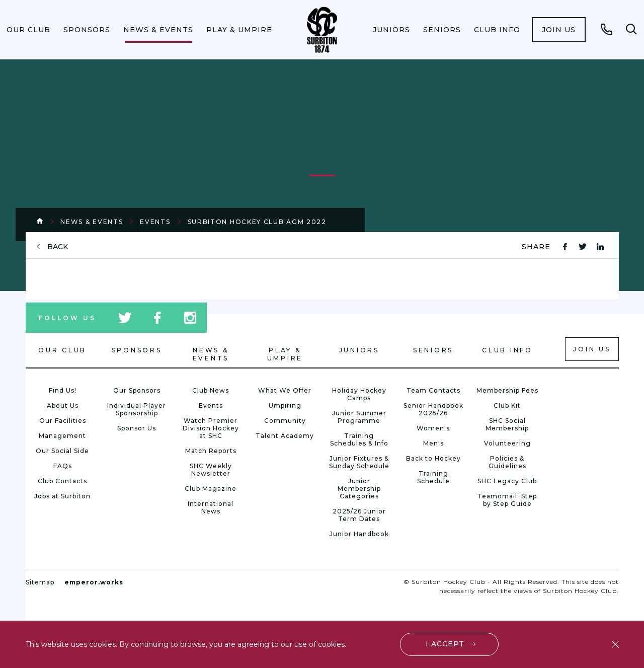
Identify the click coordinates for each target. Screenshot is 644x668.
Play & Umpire (239, 30)
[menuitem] (28, 30)
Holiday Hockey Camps (359, 394)
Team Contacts (433, 390)
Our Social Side (62, 451)
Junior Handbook (359, 534)
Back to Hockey (433, 458)
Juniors (391, 30)
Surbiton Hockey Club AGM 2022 (257, 222)
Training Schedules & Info (359, 439)
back (58, 247)
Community (285, 421)
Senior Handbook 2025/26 (433, 409)
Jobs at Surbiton (62, 496)
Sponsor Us (137, 428)
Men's (433, 443)
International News (211, 507)
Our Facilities (63, 421)
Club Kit (507, 405)
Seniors (442, 30)
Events (155, 222)
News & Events (158, 30)
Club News (211, 390)
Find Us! (63, 390)
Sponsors (87, 30)
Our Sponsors (137, 390)
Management (62, 436)
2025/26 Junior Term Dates (359, 515)
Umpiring (285, 405)
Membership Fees (507, 390)
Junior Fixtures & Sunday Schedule (359, 462)
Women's (433, 428)
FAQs (63, 466)
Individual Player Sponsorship (137, 409)
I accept (445, 644)
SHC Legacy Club (507, 481)
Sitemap (40, 582)
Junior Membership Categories (359, 489)
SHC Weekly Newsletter (211, 470)
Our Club (28, 30)
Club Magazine (211, 489)
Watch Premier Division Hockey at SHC (211, 428)
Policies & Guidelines (507, 462)
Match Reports (211, 451)
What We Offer (285, 390)
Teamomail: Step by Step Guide (507, 500)
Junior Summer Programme (359, 417)
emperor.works (94, 582)
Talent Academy (285, 436)
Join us (559, 30)
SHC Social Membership (507, 424)
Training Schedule (433, 477)
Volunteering (507, 443)
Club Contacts (62, 481)
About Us (63, 405)
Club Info (497, 30)
